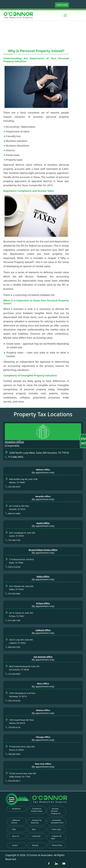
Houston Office (14, 442)
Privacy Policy (56, 845)
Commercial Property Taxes (36, 810)
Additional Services (14, 821)
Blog (32, 829)
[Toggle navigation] (65, 15)
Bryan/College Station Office (43, 550)
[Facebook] (49, 864)
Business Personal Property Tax (55, 811)
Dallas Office (43, 576)
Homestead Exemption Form (56, 821)
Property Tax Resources (35, 821)
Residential (15, 809)
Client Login (62, 5)
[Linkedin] (56, 864)
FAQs (13, 829)
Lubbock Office (43, 630)
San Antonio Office (43, 657)
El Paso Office (43, 603)
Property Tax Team (55, 837)
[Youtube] (64, 864)
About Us (14, 836)
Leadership (35, 836)
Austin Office (43, 523)
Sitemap (34, 845)
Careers (14, 845)
